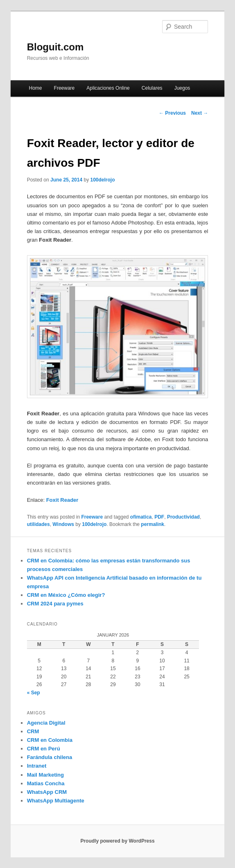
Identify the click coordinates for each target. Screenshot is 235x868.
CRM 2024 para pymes (55, 604)
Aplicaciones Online (108, 88)
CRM (33, 731)
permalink (153, 524)
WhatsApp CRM (47, 792)
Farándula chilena (50, 757)
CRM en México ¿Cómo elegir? (66, 595)
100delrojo (102, 180)
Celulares (152, 88)
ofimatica (141, 517)
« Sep (34, 693)
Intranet (37, 766)
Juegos (182, 88)
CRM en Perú (44, 749)
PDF (159, 517)
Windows (63, 524)
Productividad (183, 517)
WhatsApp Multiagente (56, 801)
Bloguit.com (55, 47)
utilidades (38, 524)
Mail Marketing (45, 775)
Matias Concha (46, 783)
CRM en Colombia (50, 740)
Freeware (64, 88)
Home (35, 88)
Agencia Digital (46, 723)
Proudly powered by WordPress (117, 841)
